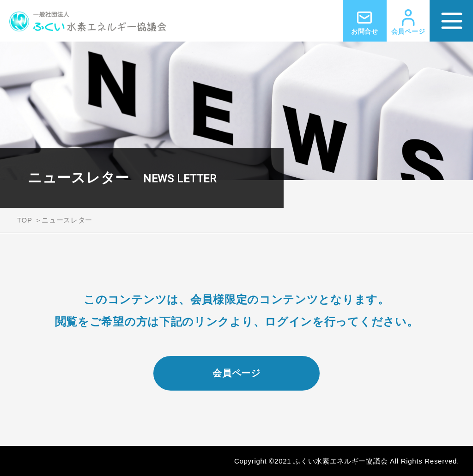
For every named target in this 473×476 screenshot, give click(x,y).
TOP (25, 220)
